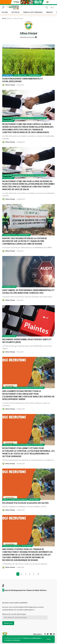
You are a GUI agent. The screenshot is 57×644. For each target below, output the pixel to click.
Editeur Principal (10, 85)
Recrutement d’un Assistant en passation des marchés (26, 503)
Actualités (8, 75)
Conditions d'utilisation (13, 640)
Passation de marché (38, 118)
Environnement (35, 75)
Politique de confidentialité (32, 638)
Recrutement (8, 121)
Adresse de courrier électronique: (25, 616)
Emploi (6, 500)
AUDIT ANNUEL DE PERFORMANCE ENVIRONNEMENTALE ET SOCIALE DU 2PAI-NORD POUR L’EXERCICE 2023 (28, 292)
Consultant (8, 118)
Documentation (20, 75)
